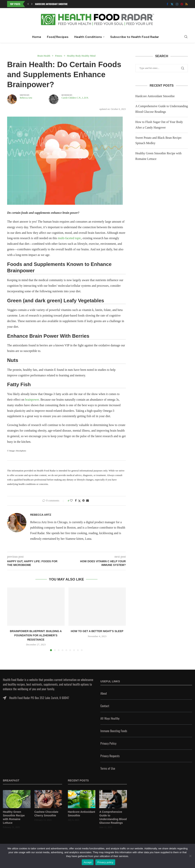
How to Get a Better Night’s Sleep (97, 631)
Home (37, 37)
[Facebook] (167, 4)
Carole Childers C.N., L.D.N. (75, 98)
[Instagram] (177, 4)
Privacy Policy (108, 743)
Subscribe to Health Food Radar (135, 37)
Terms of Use (108, 768)
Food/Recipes (58, 37)
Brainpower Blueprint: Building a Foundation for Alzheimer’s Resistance (36, 635)
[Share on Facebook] (76, 501)
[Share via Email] (87, 501)
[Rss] (187, 4)
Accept (88, 862)
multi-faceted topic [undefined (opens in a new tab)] (69, 238)
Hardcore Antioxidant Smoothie (51, 4)
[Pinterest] (182, 4)
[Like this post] (71, 501)
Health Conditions (88, 37)
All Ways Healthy (110, 718)
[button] (28, 4)
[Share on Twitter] (79, 501)
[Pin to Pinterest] (83, 501)
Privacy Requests (110, 756)
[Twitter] (172, 4)
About (104, 693)
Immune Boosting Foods (114, 731)
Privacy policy (105, 862)
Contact (105, 706)
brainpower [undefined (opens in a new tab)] (32, 400)
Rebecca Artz (26, 98)
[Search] (186, 37)
